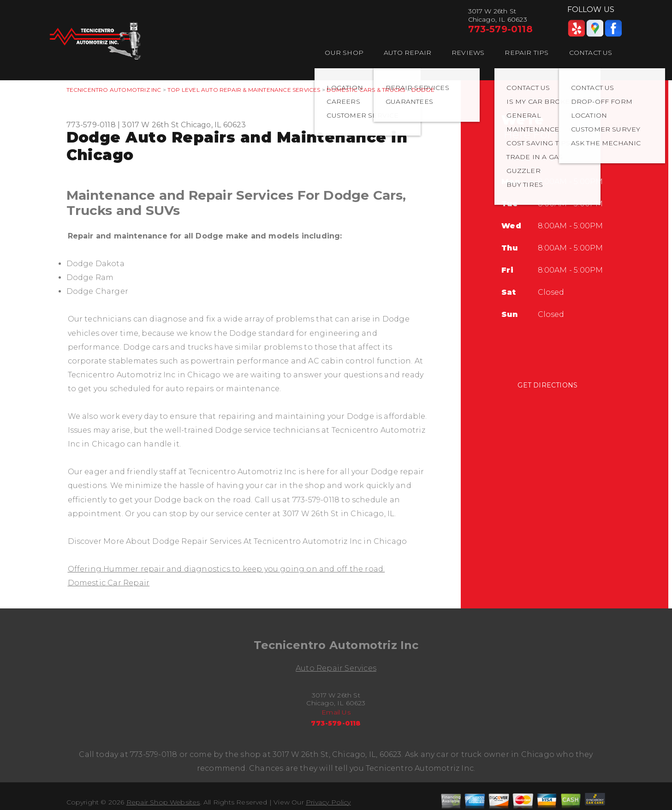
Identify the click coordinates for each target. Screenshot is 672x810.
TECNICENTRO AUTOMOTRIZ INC (114, 90)
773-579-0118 (500, 29)
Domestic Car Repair (109, 583)
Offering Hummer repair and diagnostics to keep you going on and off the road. (226, 569)
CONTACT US (591, 53)
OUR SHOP (344, 53)
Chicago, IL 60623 (213, 125)
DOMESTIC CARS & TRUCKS (366, 90)
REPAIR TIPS (526, 53)
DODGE (423, 90)
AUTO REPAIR (407, 53)
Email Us (336, 712)
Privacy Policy (328, 802)
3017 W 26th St (150, 125)
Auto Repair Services (336, 668)
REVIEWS (468, 53)
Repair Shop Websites (163, 802)
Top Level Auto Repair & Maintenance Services (244, 90)
